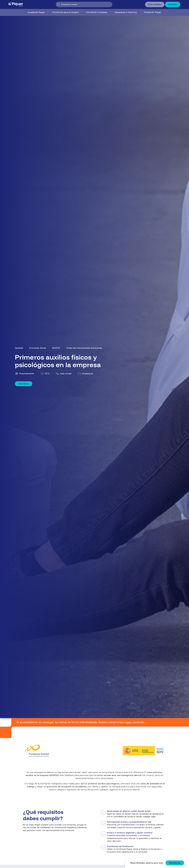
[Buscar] (84, 4)
